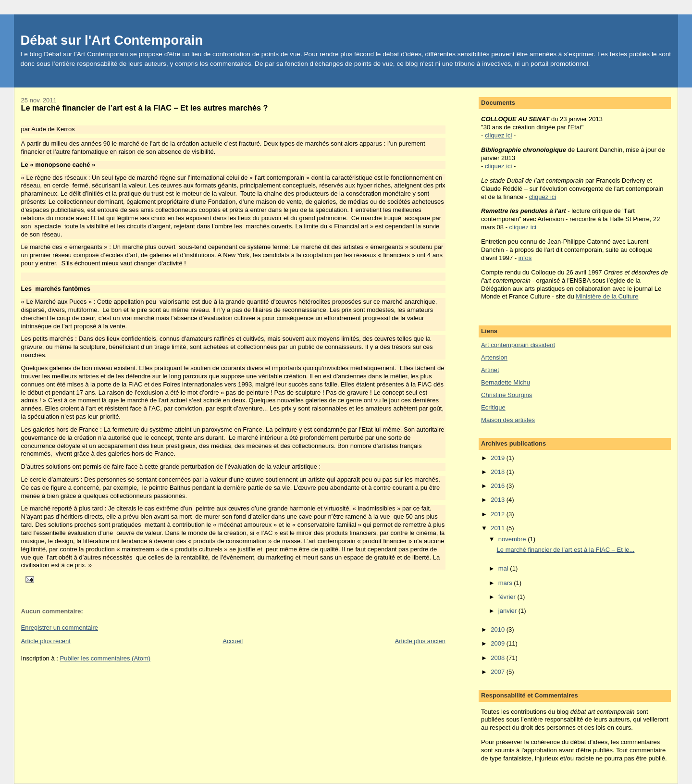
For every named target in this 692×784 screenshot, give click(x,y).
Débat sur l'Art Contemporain (112, 40)
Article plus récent (46, 641)
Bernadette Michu (506, 382)
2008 (499, 658)
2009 (499, 643)
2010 (499, 629)
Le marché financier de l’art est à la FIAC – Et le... (566, 550)
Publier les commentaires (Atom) (105, 658)
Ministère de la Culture (607, 296)
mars (506, 583)
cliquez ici (498, 135)
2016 (499, 486)
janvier (508, 611)
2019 (499, 458)
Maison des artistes (508, 420)
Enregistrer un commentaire (60, 628)
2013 (499, 500)
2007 (499, 672)
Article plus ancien (420, 641)
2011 (499, 528)
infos (525, 258)
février (508, 597)
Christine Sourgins (507, 395)
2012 (499, 514)
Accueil (233, 641)
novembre (513, 539)
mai (504, 568)
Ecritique (493, 407)
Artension (494, 357)
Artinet (490, 370)
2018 (499, 472)
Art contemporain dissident (518, 345)
